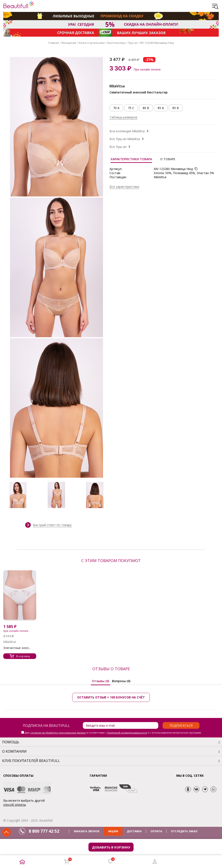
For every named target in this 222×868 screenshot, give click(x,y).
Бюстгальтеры (116, 43)
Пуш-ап (133, 43)
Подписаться (181, 725)
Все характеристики (124, 187)
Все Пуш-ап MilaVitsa (125, 139)
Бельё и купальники (92, 43)
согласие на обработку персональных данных (58, 733)
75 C (131, 108)
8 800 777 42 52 (44, 831)
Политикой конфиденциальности (127, 733)
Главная (54, 43)
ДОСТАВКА (134, 831)
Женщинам (69, 43)
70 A (116, 108)
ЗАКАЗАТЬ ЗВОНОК (87, 831)
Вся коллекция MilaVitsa (127, 131)
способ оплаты (15, 805)
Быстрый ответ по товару (52, 525)
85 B (176, 108)
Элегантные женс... (17, 648)
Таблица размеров (123, 117)
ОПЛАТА (156, 831)
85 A (161, 108)
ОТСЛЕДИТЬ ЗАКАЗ (184, 831)
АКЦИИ (113, 831)
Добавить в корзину (111, 847)
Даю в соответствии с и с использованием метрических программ (113, 733)
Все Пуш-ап (118, 147)
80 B (146, 108)
